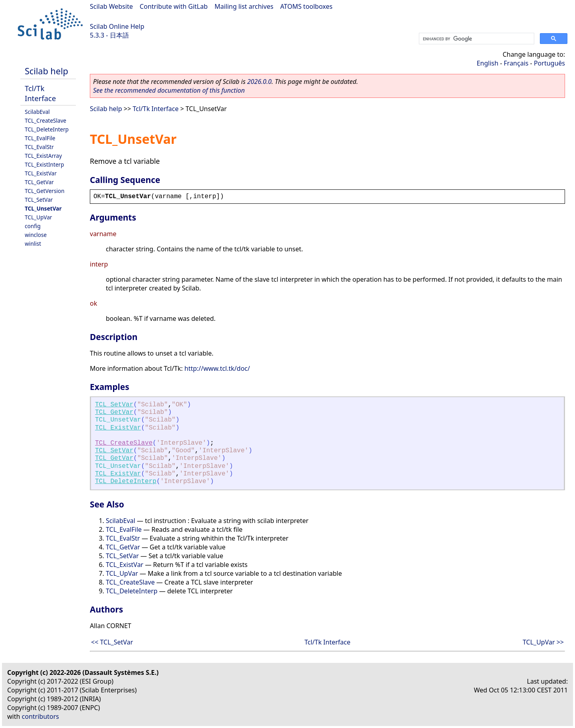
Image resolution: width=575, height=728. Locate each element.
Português (549, 63)
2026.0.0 (259, 82)
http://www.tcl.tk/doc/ (217, 368)
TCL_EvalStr (39, 147)
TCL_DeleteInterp (47, 129)
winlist (33, 244)
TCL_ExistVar (41, 173)
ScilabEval (37, 112)
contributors (41, 716)
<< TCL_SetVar (112, 642)
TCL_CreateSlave (46, 120)
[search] (476, 39)
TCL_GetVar (39, 182)
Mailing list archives (244, 6)
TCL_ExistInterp (44, 164)
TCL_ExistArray (43, 156)
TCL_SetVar (39, 200)
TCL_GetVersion (45, 191)
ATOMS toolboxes (306, 6)
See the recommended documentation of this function (169, 90)
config (33, 226)
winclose (36, 235)
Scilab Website (111, 6)
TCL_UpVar (38, 217)
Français (516, 63)
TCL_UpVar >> (543, 642)
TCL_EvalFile (40, 138)
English (488, 63)
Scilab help (47, 71)
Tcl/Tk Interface (40, 93)
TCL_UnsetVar (43, 208)
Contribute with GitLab (174, 6)
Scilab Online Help (117, 26)
